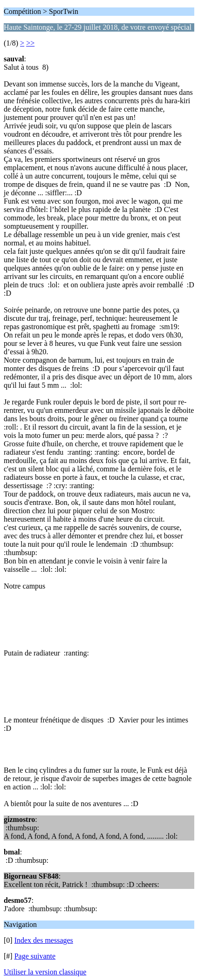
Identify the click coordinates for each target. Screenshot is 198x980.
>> (30, 43)
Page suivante (35, 956)
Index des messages (44, 940)
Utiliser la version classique (45, 972)
